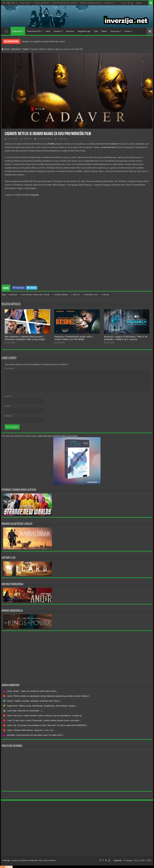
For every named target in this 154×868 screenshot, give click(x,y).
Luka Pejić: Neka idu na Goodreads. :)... (25, 711)
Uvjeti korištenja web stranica (65, 3)
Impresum (109, 3)
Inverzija (6, 860)
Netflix (76, 295)
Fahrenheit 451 (34, 31)
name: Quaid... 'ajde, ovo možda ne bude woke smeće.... (33, 691)
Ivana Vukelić (12, 139)
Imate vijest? (25, 3)
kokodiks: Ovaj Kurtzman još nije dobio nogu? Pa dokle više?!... (36, 735)
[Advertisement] (77, 657)
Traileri (25, 49)
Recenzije (115, 31)
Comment (10, 368)
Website (8, 416)
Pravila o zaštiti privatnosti (91, 3)
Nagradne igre (84, 31)
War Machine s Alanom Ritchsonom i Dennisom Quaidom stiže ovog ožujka (25, 338)
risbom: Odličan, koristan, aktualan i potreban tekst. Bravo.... (34, 701)
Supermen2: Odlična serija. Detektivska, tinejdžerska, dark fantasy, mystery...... (43, 706)
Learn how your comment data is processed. (58, 436)
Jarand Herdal (61, 295)
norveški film (91, 295)
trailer (106, 295)
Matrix (104, 31)
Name (8, 396)
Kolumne (70, 31)
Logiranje (118, 860)
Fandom (57, 31)
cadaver (13, 295)
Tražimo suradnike (41, 3)
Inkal (48, 31)
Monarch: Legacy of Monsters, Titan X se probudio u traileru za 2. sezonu (126, 338)
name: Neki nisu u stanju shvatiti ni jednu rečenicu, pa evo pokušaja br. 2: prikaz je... (45, 716)
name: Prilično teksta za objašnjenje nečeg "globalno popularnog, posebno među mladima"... (49, 696)
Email (8, 406)
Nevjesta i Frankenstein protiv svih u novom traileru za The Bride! (73, 338)
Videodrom (17, 31)
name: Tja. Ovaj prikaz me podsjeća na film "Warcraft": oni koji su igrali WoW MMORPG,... (48, 725)
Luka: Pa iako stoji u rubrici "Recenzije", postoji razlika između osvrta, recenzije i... (44, 720)
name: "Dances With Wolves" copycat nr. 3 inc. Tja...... (32, 730)
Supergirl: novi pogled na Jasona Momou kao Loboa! (43, 41)
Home (6, 31)
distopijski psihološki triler (36, 295)
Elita (96, 31)
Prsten (128, 31)
